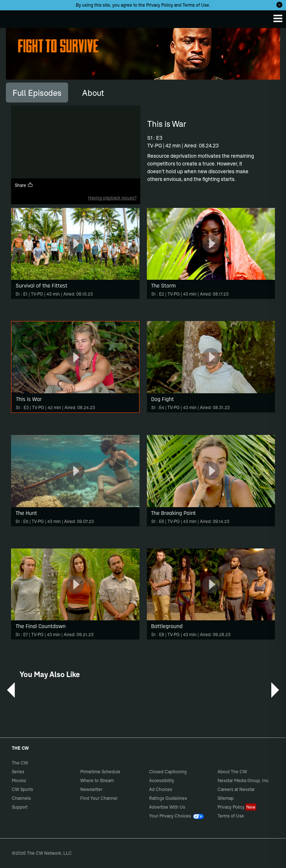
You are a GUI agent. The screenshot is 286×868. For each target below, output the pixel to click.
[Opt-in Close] (279, 5)
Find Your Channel (99, 798)
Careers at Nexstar (236, 789)
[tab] (37, 93)
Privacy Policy (160, 5)
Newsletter (91, 789)
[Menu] (278, 18)
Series (18, 772)
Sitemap (226, 798)
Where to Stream (97, 780)
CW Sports (22, 789)
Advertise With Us (167, 807)
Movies (19, 780)
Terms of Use (196, 5)
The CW (13, 17)
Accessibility (162, 780)
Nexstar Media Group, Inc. (243, 780)
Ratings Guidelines (168, 798)
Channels (21, 798)
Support (20, 807)
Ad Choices (161, 789)
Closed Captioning (168, 772)
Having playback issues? (112, 198)
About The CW (232, 772)
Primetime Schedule (100, 772)
